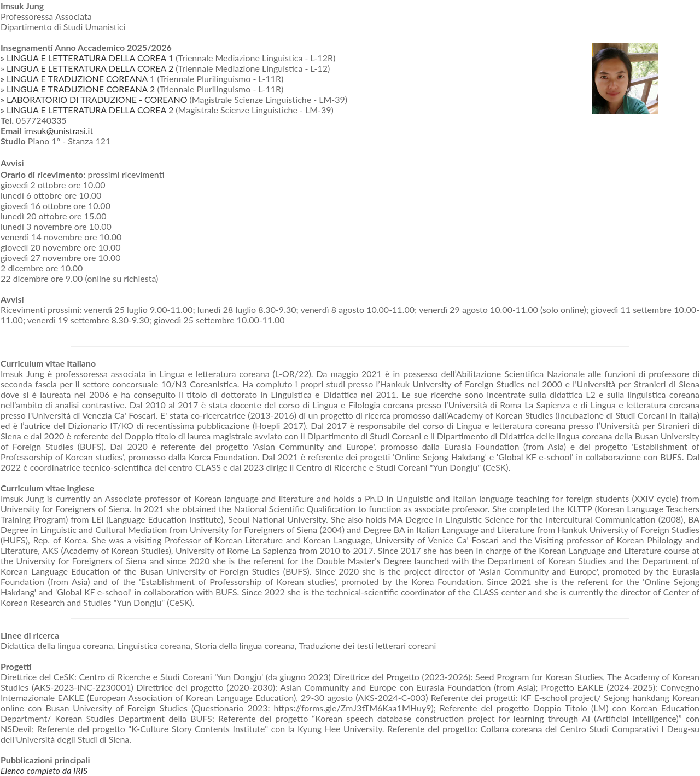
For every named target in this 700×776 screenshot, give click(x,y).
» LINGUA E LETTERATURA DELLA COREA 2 (87, 68)
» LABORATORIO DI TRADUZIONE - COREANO (94, 99)
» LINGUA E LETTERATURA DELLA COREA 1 (87, 58)
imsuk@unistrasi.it (59, 131)
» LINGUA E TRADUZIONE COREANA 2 (78, 89)
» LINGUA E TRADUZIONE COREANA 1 (78, 79)
